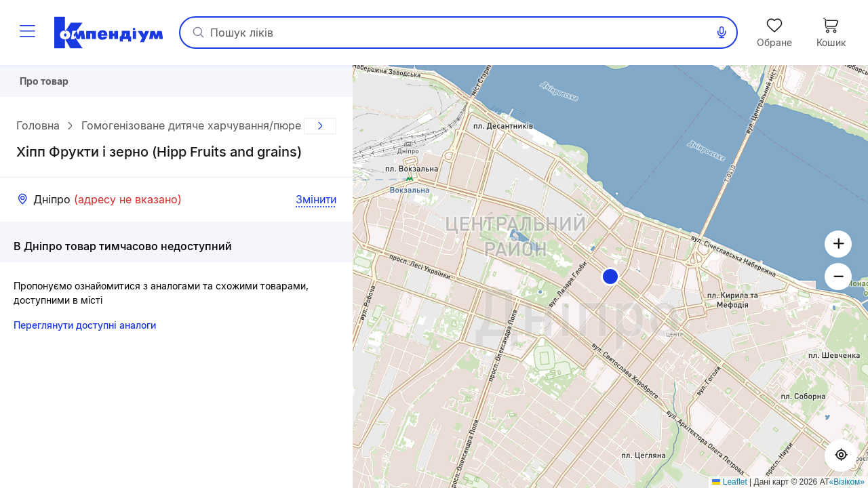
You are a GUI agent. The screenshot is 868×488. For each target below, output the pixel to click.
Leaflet (729, 482)
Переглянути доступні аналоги (85, 330)
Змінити (316, 204)
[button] (610, 277)
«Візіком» (847, 482)
